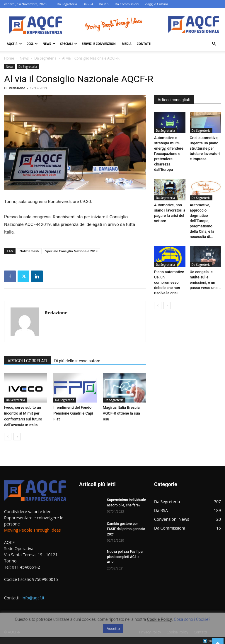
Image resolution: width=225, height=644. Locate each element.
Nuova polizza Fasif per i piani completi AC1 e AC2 (126, 557)
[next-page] (17, 437)
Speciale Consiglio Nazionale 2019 (71, 251)
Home (9, 58)
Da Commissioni (127, 4)
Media (127, 44)
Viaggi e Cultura (156, 4)
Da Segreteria (67, 4)
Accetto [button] (113, 629)
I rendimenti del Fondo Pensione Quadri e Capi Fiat (73, 413)
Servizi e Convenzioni (99, 44)
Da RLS (104, 4)
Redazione (17, 88)
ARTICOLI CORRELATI (27, 361)
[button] (214, 44)
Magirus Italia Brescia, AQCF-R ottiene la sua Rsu (122, 413)
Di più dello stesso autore (77, 361)
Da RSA (88, 4)
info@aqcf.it (33, 598)
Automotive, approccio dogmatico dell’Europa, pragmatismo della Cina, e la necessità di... (202, 221)
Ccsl (32, 44)
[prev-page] (8, 437)
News (49, 44)
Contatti (144, 44)
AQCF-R (14, 44)
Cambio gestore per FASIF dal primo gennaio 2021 (126, 529)
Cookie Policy (160, 619)
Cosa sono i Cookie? (192, 619)
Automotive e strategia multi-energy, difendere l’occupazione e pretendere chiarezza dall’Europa (169, 154)
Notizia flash (29, 251)
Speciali (69, 44)
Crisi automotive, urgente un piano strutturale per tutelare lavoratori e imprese (205, 148)
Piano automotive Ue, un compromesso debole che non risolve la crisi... (169, 282)
